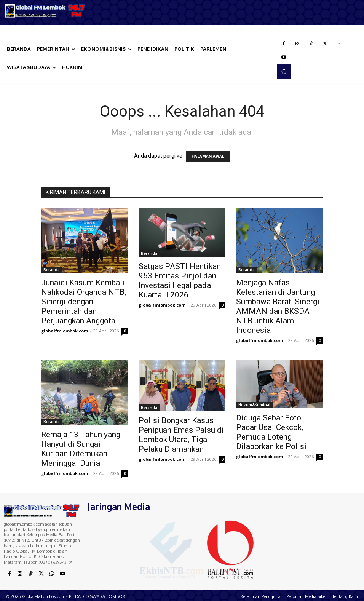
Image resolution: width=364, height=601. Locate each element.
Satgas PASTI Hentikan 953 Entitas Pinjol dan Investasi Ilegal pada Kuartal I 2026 (180, 281)
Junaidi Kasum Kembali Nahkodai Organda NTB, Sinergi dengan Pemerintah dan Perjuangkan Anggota (84, 302)
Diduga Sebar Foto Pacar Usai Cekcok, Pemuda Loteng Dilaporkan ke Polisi (271, 432)
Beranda (52, 270)
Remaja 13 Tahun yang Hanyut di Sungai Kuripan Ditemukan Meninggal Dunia (81, 449)
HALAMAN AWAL (208, 156)
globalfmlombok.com (65, 331)
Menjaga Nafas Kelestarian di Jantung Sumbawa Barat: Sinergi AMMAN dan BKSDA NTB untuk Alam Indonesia (278, 306)
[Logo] (45, 11)
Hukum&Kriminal (254, 405)
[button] (284, 72)
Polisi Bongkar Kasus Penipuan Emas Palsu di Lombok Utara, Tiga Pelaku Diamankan (181, 435)
